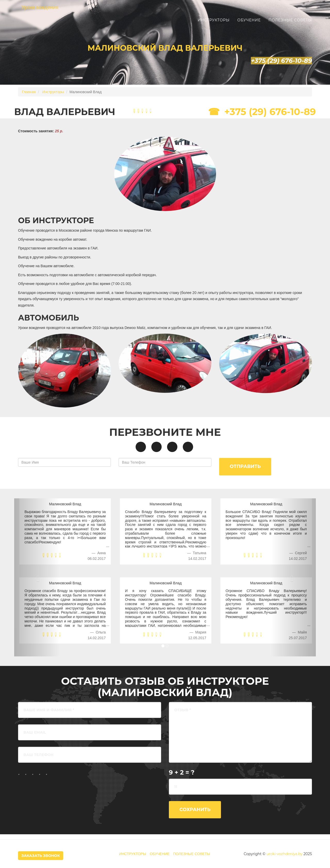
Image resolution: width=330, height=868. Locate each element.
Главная (29, 92)
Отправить (245, 466)
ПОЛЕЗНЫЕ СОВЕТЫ (192, 854)
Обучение (249, 26)
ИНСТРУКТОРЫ (133, 854)
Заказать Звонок (41, 856)
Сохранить (195, 810)
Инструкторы (214, 26)
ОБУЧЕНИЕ (160, 854)
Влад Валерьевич (65, 112)
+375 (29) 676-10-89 (270, 112)
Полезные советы (290, 26)
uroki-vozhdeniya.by (284, 854)
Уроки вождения (45, 13)
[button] (293, 578)
